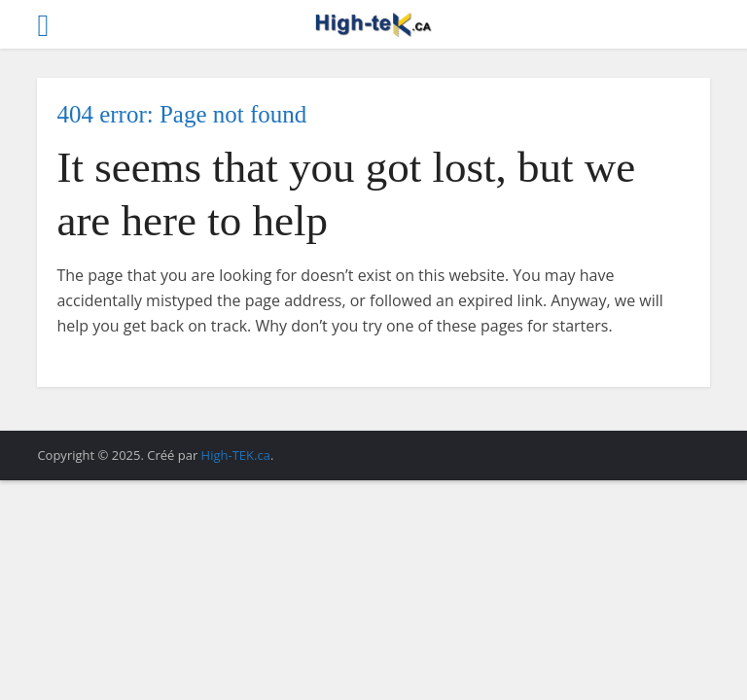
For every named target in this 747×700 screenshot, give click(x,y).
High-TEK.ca (236, 455)
